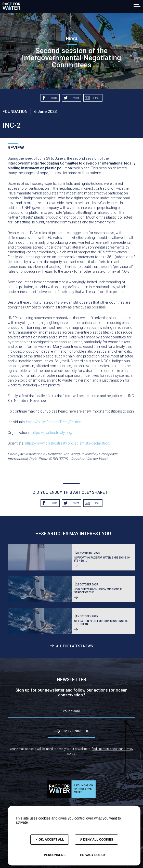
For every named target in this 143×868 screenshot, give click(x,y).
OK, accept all (50, 840)
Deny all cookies (96, 840)
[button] (137, 6)
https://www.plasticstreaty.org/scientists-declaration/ (68, 443)
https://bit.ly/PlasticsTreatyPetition (54, 422)
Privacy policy (93, 855)
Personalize (55, 855)
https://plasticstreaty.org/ (52, 433)
